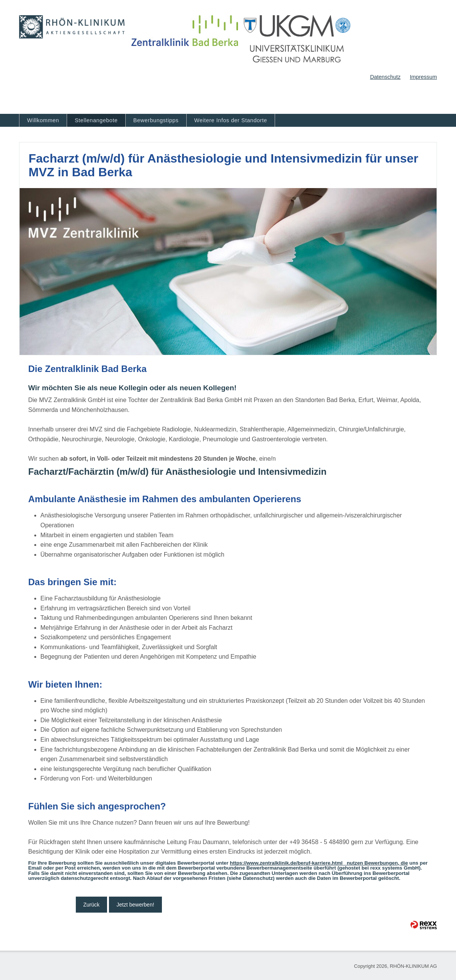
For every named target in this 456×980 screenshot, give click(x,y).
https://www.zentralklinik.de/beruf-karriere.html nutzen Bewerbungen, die (319, 863)
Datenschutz (385, 77)
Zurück (92, 905)
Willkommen (43, 120)
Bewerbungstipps (156, 120)
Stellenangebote (96, 120)
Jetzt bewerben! (135, 905)
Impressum (423, 77)
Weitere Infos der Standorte (231, 120)
